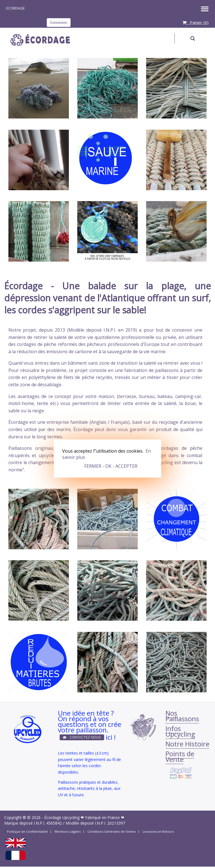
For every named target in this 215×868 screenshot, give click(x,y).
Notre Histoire (187, 744)
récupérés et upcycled (32, 455)
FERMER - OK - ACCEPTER (111, 466)
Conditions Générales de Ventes (112, 831)
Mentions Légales (68, 831)
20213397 (116, 823)
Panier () (196, 22)
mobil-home (21, 403)
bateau (165, 396)
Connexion (59, 23)
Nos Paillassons (182, 716)
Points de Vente (180, 756)
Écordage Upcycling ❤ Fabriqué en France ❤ (84, 817)
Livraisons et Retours (158, 831)
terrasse (127, 396)
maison (106, 396)
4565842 (54, 823)
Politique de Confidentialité (27, 831)
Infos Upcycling (180, 731)
